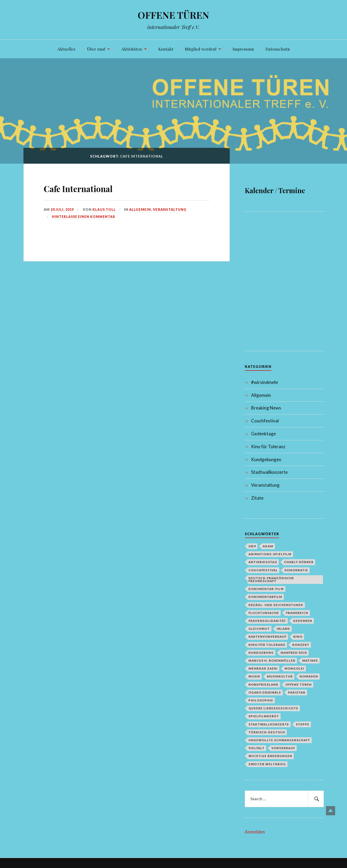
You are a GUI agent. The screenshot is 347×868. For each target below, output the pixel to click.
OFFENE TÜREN (173, 15)
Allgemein (141, 209)
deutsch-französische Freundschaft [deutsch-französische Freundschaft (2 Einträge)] (271, 579)
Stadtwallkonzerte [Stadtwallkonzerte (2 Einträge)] (269, 724)
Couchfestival (265, 421)
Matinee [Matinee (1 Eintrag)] (310, 660)
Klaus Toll (105, 209)
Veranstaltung (170, 209)
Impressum (243, 49)
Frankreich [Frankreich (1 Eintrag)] (297, 613)
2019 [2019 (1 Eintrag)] (252, 546)
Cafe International (93, 187)
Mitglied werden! (201, 49)
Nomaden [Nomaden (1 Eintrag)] (309, 676)
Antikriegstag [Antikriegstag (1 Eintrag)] (263, 562)
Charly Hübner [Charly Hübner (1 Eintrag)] (299, 562)
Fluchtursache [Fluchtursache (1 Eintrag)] (264, 613)
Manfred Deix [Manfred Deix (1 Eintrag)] (294, 653)
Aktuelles (66, 49)
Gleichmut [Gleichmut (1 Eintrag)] (259, 629)
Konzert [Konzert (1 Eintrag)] (301, 645)
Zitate (257, 498)
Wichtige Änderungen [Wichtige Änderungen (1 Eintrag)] (270, 756)
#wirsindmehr (265, 382)
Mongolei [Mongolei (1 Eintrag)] (294, 668)
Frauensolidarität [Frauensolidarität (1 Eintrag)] (267, 621)
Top (331, 811)
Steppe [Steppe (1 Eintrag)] (303, 724)
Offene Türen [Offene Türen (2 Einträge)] (299, 684)
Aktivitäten (132, 49)
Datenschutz (278, 49)
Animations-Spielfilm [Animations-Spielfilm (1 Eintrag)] (270, 554)
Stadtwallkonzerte (269, 472)
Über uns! (96, 49)
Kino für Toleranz (268, 447)
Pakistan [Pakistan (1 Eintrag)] (297, 692)
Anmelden (255, 832)
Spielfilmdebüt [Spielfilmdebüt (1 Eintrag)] (264, 716)
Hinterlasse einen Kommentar (85, 217)
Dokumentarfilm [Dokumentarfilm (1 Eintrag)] (265, 597)
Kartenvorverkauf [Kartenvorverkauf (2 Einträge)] (267, 637)
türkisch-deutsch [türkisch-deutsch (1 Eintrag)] (267, 732)
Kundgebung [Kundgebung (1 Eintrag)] (261, 653)
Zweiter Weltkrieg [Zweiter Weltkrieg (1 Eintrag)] (267, 764)
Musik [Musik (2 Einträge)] (254, 676)
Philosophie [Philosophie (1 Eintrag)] (261, 700)
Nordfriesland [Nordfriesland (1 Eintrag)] (263, 684)
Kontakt (166, 49)
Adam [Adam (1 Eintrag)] (268, 546)
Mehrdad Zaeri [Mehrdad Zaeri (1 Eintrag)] (263, 668)
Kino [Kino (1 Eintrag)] (298, 637)
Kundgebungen (266, 459)
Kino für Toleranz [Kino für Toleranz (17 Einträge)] (267, 645)
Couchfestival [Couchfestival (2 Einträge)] (263, 570)
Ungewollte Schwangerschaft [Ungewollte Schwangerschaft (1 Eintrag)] (279, 740)
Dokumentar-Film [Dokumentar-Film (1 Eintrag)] (266, 589)
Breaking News (266, 408)
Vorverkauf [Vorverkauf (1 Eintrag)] (283, 748)
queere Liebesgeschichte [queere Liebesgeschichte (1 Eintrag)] (273, 708)
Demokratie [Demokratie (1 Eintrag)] (296, 570)
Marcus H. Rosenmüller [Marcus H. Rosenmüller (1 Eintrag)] (272, 660)
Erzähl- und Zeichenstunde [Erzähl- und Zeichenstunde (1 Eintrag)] (276, 605)
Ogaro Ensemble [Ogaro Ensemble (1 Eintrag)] (265, 692)
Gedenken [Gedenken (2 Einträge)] (303, 621)
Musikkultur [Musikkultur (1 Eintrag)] (280, 676)
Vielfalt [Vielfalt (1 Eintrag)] (256, 748)
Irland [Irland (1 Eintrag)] (283, 629)
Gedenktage (263, 434)
